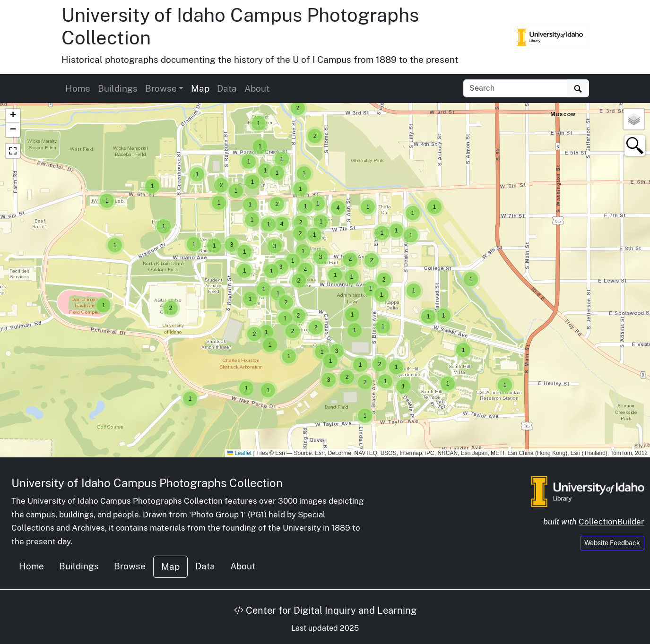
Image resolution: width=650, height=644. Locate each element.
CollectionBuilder (611, 522)
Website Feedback (612, 543)
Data (227, 88)
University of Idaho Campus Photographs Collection (147, 483)
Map (200, 88)
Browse (130, 566)
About (257, 88)
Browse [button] (161, 88)
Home (78, 88)
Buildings (118, 88)
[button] (505, 385)
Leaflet (239, 453)
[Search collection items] (516, 88)
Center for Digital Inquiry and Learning (325, 610)
